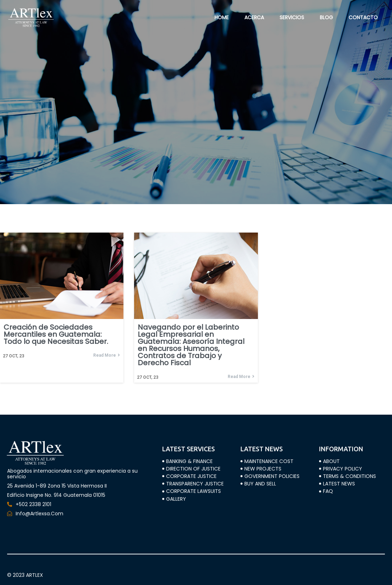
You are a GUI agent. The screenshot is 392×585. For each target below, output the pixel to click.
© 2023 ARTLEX (25, 575)
